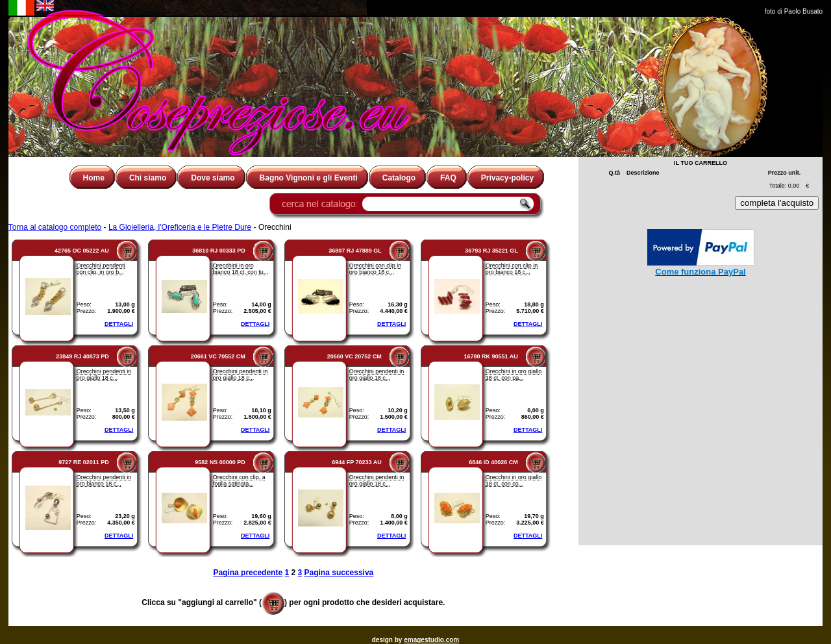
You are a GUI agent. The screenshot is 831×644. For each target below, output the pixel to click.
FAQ (448, 178)
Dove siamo (213, 178)
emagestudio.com (431, 640)
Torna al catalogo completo (55, 227)
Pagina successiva (339, 573)
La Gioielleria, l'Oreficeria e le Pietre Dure (180, 227)
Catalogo (399, 178)
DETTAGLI (119, 324)
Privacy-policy (507, 178)
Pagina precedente (248, 573)
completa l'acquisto (777, 203)
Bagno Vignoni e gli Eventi (309, 178)
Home (94, 178)
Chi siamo (148, 178)
